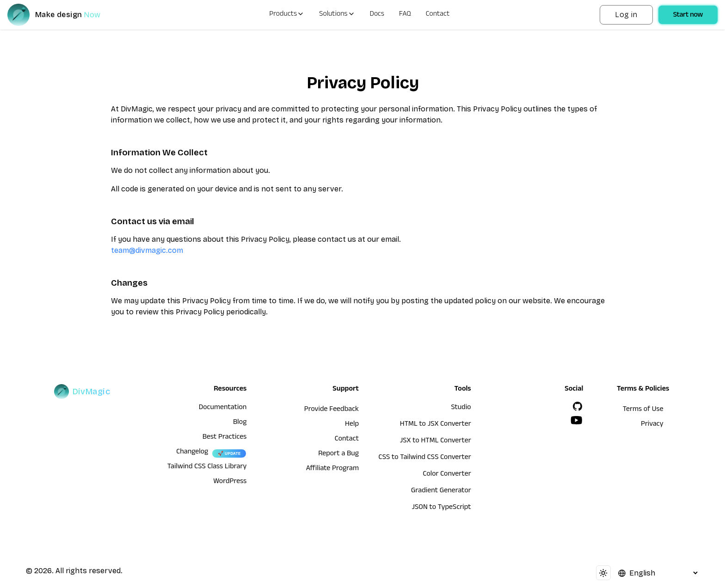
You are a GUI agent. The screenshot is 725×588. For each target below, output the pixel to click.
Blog (240, 423)
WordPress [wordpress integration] (230, 482)
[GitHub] (578, 406)
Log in (626, 15)
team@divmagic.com (147, 250)
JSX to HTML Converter (436, 441)
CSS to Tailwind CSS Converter (425, 458)
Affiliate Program (332, 469)
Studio (461, 408)
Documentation (223, 408)
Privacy (652, 425)
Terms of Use (643, 410)
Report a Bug (338, 454)
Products (287, 15)
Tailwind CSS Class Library (207, 467)
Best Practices (225, 438)
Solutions (337, 15)
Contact (438, 15)
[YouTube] (577, 420)
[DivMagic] (63, 15)
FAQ (405, 15)
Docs (377, 15)
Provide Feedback (332, 410)
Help (352, 425)
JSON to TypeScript (441, 508)
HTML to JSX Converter (436, 425)
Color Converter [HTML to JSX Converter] (447, 475)
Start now (688, 16)
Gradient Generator (441, 491)
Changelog (192, 453)
